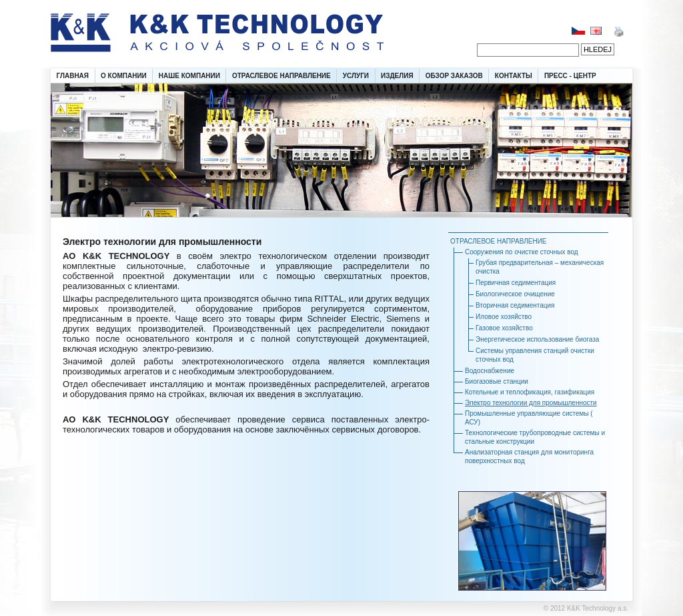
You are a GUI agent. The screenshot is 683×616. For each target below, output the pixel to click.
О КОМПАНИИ (124, 76)
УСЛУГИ (356, 76)
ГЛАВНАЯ (73, 76)
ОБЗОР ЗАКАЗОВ (454, 76)
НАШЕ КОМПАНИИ (189, 76)
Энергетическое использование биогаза (537, 339)
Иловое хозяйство (504, 317)
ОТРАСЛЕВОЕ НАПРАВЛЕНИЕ (281, 76)
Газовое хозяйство (504, 328)
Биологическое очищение (515, 294)
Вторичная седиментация (515, 305)
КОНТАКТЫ (514, 76)
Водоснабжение (490, 371)
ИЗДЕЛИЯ (397, 76)
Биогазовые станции (497, 381)
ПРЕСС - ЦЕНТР (570, 76)
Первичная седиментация (516, 283)
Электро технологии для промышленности (531, 403)
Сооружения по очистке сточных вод (522, 252)
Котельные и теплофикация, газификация (530, 392)
